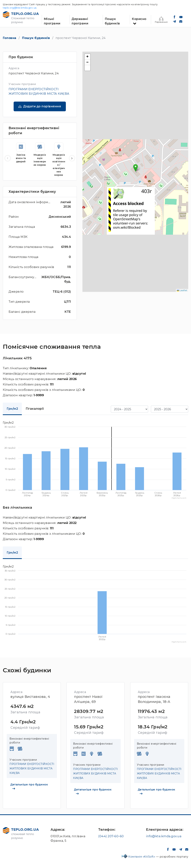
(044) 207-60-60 (111, 836)
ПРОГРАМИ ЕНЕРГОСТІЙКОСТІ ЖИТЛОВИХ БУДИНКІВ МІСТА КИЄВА (32, 768)
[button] (72, 158)
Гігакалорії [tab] (35, 409)
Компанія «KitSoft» (142, 857)
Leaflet (182, 290)
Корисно (139, 19)
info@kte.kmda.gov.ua (164, 836)
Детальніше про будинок (29, 786)
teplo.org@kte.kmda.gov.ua (20, 8)
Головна (10, 38)
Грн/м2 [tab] (12, 409)
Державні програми (80, 21)
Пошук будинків (112, 21)
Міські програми (52, 21)
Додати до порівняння (42, 106)
